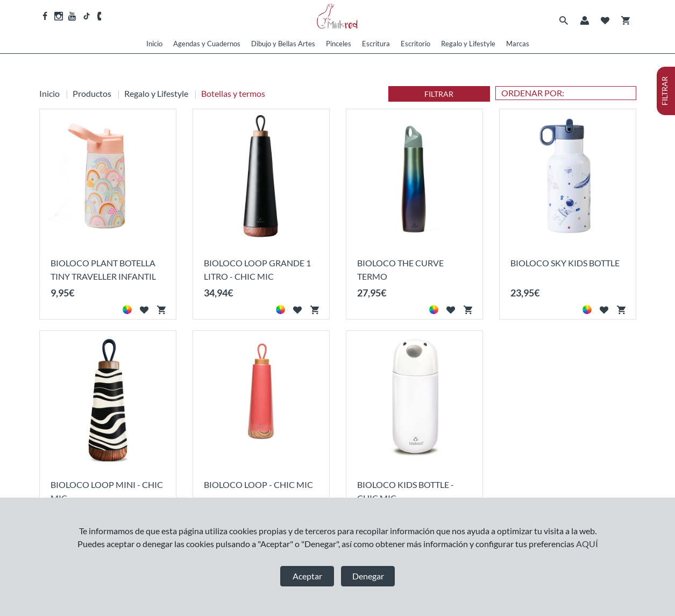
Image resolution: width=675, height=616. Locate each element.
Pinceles (339, 44)
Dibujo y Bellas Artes (283, 44)
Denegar (368, 576)
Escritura (376, 44)
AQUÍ (587, 544)
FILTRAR (439, 94)
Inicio (154, 44)
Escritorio (415, 44)
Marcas (518, 44)
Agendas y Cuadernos (207, 44)
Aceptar (307, 576)
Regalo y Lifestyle (468, 44)
